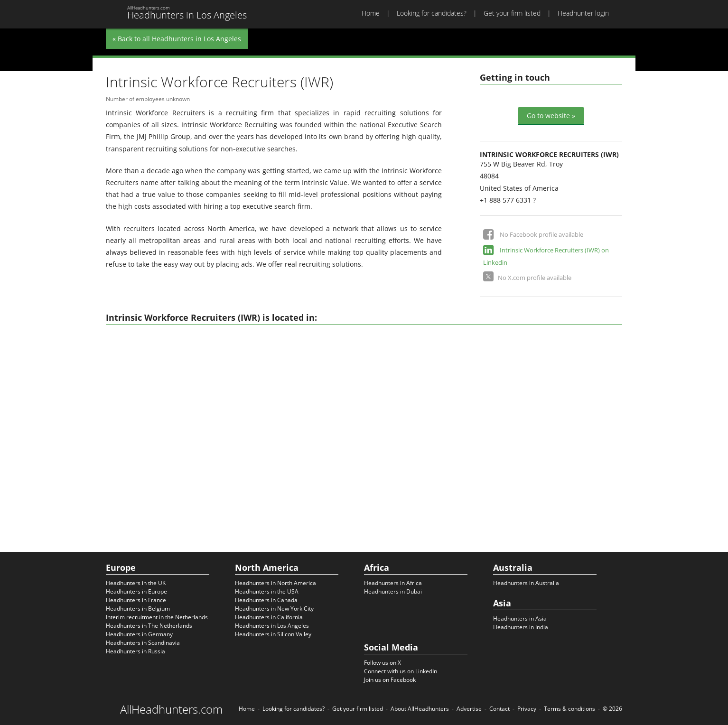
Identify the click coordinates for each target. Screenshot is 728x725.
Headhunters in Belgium (138, 609)
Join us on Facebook (390, 680)
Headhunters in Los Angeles (272, 626)
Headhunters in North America (275, 583)
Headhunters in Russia (135, 651)
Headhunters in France (136, 600)
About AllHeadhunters (420, 709)
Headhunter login (583, 13)
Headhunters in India (521, 627)
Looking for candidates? (432, 13)
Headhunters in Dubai (393, 591)
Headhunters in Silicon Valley (273, 634)
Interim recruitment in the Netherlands (157, 617)
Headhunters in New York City (274, 609)
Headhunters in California (269, 617)
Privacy (527, 709)
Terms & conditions (569, 709)
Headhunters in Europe (136, 591)
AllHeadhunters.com (171, 709)
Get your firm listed (512, 13)
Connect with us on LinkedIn (401, 671)
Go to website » (551, 116)
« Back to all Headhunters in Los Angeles (177, 39)
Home (371, 13)
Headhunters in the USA (267, 591)
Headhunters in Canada (266, 600)
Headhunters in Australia (526, 583)
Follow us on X (383, 663)
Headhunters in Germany (139, 634)
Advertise (469, 709)
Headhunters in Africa (393, 583)
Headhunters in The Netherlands (149, 626)
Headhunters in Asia (520, 618)
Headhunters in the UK (136, 583)
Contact (499, 709)
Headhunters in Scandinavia (143, 643)
